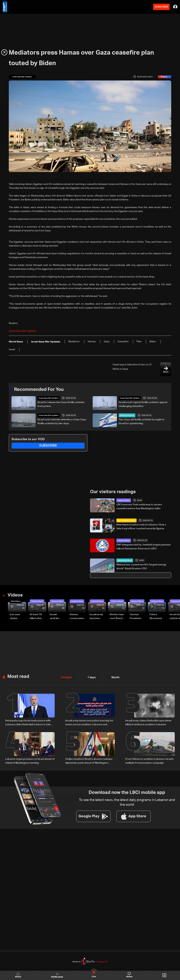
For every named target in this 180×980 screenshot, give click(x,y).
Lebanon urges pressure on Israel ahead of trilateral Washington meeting (30, 760)
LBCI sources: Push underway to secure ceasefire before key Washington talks (139, 506)
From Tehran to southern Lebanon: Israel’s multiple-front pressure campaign (149, 760)
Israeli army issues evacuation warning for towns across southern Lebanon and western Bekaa (89, 722)
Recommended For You (39, 389)
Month (114, 677)
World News (16, 601)
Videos (15, 595)
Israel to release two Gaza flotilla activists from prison (61, 404)
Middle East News (127, 415)
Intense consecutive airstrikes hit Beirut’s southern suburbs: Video (77, 616)
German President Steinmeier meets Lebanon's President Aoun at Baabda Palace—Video (136, 616)
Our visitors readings (113, 492)
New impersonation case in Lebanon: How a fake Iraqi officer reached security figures (141, 526)
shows (129, 975)
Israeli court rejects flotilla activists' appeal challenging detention (143, 404)
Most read (18, 676)
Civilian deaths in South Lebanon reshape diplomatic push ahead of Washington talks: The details (89, 760)
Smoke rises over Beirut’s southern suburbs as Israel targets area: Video (117, 616)
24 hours (66, 677)
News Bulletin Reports (126, 520)
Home (19, 975)
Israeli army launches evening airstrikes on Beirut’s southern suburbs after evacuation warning (97, 616)
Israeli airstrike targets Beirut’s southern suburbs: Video (55, 616)
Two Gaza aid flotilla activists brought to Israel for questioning (142, 421)
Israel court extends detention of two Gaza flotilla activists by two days (62, 421)
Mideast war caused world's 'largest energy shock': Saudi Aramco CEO (141, 566)
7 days (91, 677)
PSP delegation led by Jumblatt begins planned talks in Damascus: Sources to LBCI (143, 546)
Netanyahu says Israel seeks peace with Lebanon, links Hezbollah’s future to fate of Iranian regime (30, 722)
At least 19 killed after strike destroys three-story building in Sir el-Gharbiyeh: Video (37, 616)
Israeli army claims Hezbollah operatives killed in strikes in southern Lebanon (148, 722)
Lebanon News (124, 500)
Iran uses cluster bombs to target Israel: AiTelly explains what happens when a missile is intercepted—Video (18, 616)
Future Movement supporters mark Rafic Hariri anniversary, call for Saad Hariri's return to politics (157, 616)
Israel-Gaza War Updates (49, 398)
